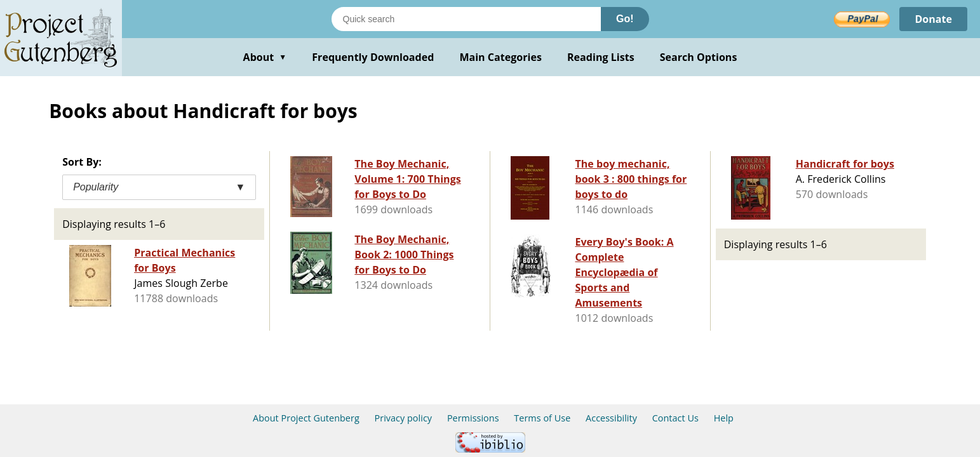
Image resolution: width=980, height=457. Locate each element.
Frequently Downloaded (373, 57)
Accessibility (611, 418)
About (265, 57)
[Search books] (466, 19)
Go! (625, 19)
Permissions (473, 418)
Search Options (699, 57)
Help (724, 418)
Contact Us (675, 418)
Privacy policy (404, 418)
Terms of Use (542, 418)
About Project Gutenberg (306, 418)
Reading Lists (601, 57)
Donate (933, 19)
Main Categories (500, 57)
